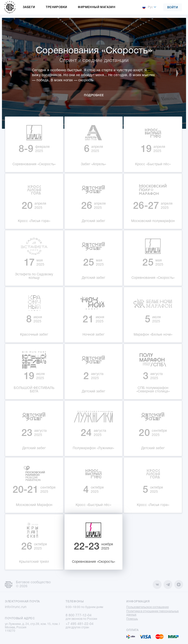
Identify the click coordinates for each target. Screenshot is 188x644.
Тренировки (56, 7)
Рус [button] (147, 7)
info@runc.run (16, 607)
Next (175, 73)
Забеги (29, 7)
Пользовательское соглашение (147, 607)
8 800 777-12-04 (79, 615)
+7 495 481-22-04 (80, 624)
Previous (13, 73)
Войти (173, 7)
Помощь (132, 619)
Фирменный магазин (97, 7)
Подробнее (94, 95)
